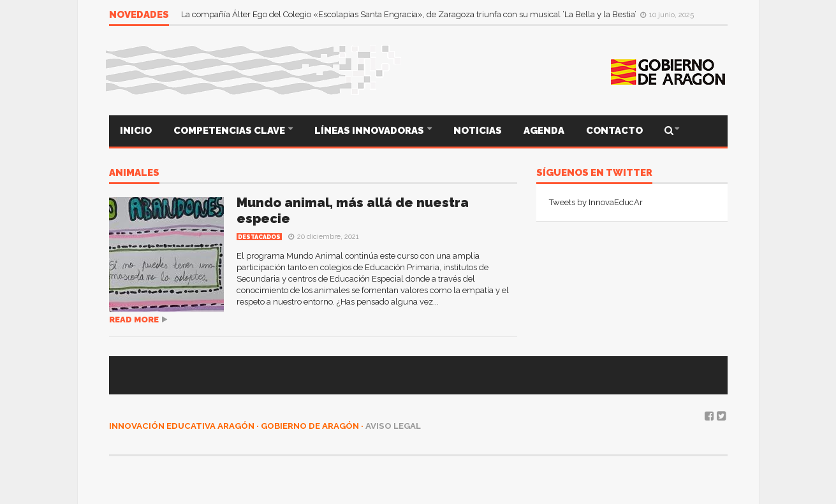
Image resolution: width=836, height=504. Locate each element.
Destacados (259, 237)
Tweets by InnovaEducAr (596, 202)
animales (134, 173)
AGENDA (544, 131)
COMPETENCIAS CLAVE (230, 131)
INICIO (136, 131)
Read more (134, 320)
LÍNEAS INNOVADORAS (370, 131)
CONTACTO (614, 131)
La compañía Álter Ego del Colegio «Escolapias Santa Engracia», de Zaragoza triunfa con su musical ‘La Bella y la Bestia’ (410, 14)
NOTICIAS (478, 131)
